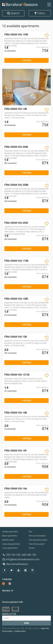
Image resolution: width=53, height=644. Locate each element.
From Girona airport (37, 544)
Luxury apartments (10, 548)
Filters (40, 13)
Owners (32, 548)
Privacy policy (7, 631)
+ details (27, 60)
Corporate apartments (11, 544)
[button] (6, 96)
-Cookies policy (20, 631)
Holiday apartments (10, 532)
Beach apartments (10, 536)
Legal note (45, 628)
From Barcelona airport (38, 540)
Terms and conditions (37, 536)
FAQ (30, 532)
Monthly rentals (8, 540)
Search (13, 13)
